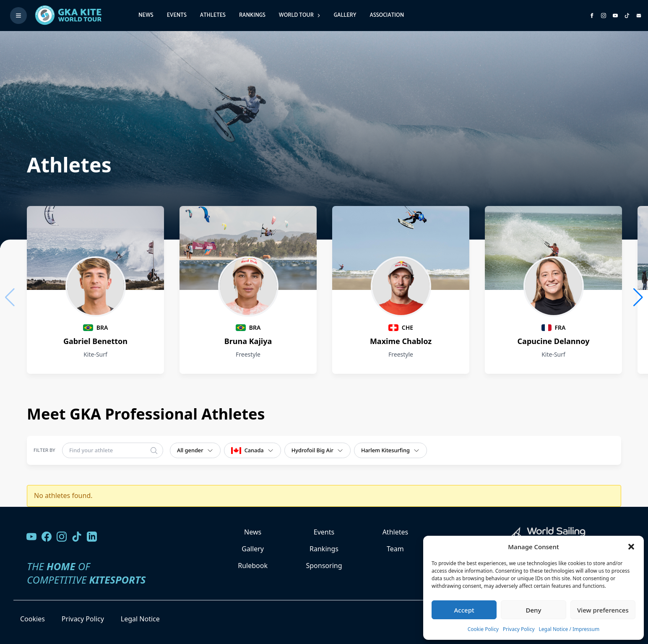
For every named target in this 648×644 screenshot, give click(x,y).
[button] (631, 547)
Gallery (345, 15)
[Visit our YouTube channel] (31, 537)
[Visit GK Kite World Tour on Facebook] (592, 16)
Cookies (33, 619)
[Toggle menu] (18, 16)
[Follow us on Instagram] (604, 16)
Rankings (252, 15)
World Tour (300, 15)
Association (387, 15)
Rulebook (253, 566)
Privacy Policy (519, 629)
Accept (464, 610)
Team (395, 549)
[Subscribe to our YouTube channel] (615, 16)
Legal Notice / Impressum (569, 629)
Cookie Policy (483, 629)
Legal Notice (140, 619)
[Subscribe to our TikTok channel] (627, 16)
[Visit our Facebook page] (47, 537)
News (146, 15)
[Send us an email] (639, 16)
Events (177, 15)
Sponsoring (324, 566)
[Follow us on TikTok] (77, 537)
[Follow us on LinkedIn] (92, 537)
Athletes (213, 15)
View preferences (603, 610)
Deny (534, 610)
